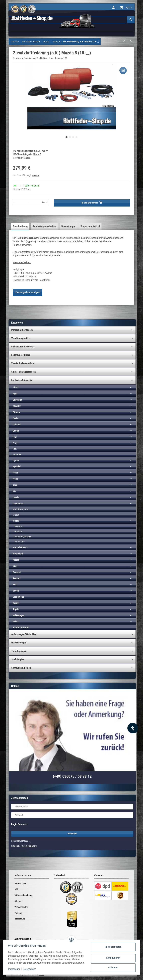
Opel (15, 566)
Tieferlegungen (19, 651)
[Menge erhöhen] (47, 202)
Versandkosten (21, 907)
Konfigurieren (113, 958)
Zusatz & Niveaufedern (23, 363)
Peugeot (17, 572)
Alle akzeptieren (113, 947)
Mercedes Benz (20, 547)
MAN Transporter (21, 509)
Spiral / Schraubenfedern (23, 372)
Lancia (16, 497)
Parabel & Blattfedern (22, 330)
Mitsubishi (18, 554)
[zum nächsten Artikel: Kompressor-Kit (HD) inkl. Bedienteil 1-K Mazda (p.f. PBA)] (131, 41)
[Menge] (29, 202)
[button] (113, 8)
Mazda (16, 521)
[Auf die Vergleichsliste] (123, 70)
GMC (15, 449)
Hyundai (17, 466)
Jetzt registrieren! (29, 846)
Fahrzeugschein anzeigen (28, 292)
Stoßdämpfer (18, 659)
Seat (15, 584)
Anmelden (72, 834)
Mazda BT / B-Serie (23, 537)
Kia (14, 491)
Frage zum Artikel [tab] (90, 226)
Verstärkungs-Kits (20, 338)
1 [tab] (67, 137)
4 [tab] (76, 137)
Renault (16, 578)
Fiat (15, 437)
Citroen (16, 412)
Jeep (15, 485)
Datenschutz (20, 884)
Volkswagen (19, 615)
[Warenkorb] (126, 8)
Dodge (16, 431)
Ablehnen (113, 967)
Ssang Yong (18, 597)
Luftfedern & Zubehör (22, 380)
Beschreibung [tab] (20, 226)
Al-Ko (15, 387)
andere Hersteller (21, 627)
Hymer (16, 460)
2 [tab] (70, 137)
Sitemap (18, 901)
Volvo (15, 622)
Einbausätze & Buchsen (23, 347)
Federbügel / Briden (21, 355)
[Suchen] (131, 20)
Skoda (16, 591)
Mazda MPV (20, 542)
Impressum (20, 919)
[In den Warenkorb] (92, 203)
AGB (16, 889)
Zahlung (18, 913)
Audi (15, 394)
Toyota (16, 609)
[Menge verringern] (14, 202)
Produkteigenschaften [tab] (44, 226)
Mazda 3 (18, 526)
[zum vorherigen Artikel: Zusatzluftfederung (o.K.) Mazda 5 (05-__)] (124, 41)
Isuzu (15, 473)
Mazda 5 (37, 154)
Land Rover (18, 504)
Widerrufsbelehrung (24, 895)
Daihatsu (17, 425)
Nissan (16, 560)
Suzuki (16, 603)
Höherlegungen (19, 643)
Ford (15, 443)
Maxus (16, 515)
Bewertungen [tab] (68, 226)
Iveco (15, 479)
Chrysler (17, 406)
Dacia (15, 418)
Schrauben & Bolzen (21, 668)
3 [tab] (73, 137)
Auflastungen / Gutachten (24, 634)
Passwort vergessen (20, 841)
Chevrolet (17, 400)
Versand (36, 175)
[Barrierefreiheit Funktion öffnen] (133, 728)
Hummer (17, 454)
